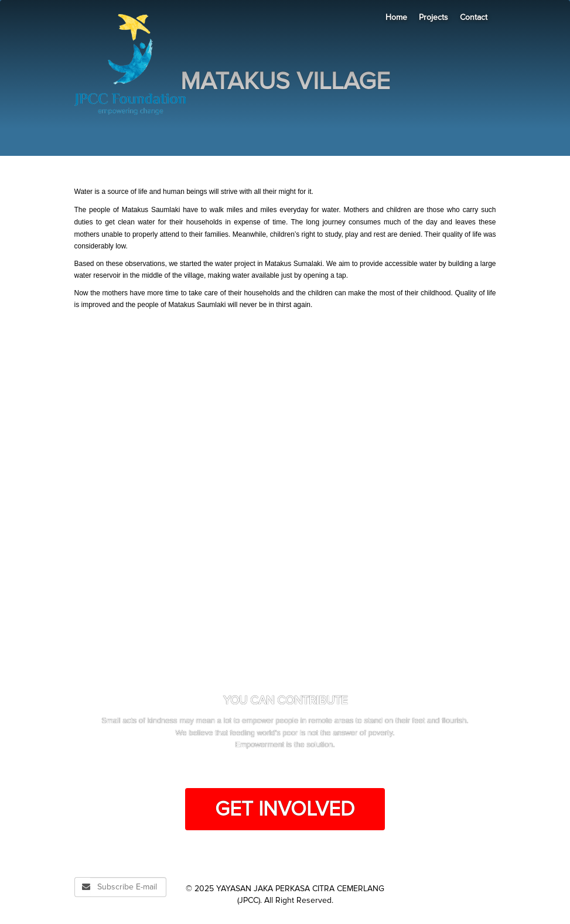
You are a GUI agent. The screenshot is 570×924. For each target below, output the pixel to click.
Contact (474, 17)
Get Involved (285, 809)
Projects (434, 17)
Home (396, 17)
